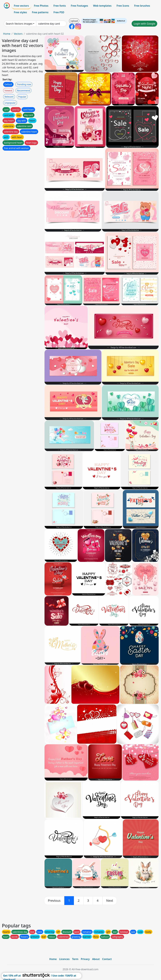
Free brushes (142, 6)
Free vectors (21, 6)
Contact (107, 959)
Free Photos (41, 6)
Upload (74, 21)
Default (8, 84)
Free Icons (123, 6)
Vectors (18, 34)
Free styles (20, 12)
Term (75, 959)
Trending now (24, 84)
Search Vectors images (19, 24)
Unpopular (10, 103)
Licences (64, 959)
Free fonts (60, 6)
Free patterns (40, 12)
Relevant (9, 97)
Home (7, 34)
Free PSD (59, 12)
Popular (22, 97)
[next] (110, 901)
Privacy (85, 959)
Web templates (102, 6)
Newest (8, 91)
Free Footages (79, 6)
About (96, 959)
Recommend (24, 91)
